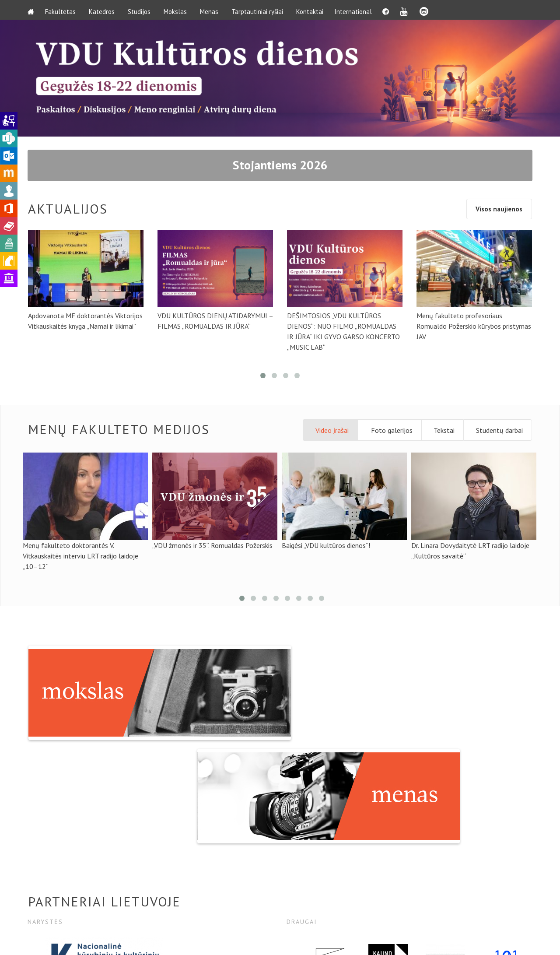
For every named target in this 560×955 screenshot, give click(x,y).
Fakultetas (63, 10)
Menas (211, 10)
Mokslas (177, 10)
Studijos (141, 10)
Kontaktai (312, 10)
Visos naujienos (496, 211)
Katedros (104, 10)
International (357, 10)
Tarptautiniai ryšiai (259, 10)
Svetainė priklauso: (469, 939)
